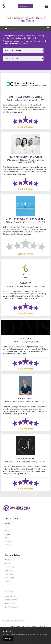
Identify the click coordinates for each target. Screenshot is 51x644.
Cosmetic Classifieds (11, 600)
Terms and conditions (17, 627)
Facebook (8, 530)
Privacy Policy (31, 627)
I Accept (8, 639)
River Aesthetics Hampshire (25, 157)
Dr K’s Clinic (26, 399)
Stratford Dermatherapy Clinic (25, 219)
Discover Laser (26, 459)
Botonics (25, 283)
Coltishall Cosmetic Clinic (25, 97)
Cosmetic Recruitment (11, 596)
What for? (44, 634)
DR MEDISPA (25, 339)
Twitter (7, 527)
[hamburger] (47, 6)
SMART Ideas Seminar (11, 607)
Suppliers (7, 581)
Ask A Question (25, 6)
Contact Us (8, 560)
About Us (7, 563)
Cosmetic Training (10, 603)
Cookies (7, 631)
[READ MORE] (18, 112)
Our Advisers (8, 570)
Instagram (8, 523)
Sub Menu (7, 28)
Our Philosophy (9, 574)
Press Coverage (9, 567)
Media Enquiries (9, 578)
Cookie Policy (43, 627)
